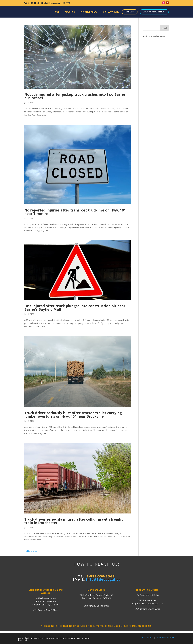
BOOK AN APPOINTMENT (154, 12)
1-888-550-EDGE (33, 3)
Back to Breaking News (154, 36)
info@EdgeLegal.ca (52, 3)
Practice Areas (89, 12)
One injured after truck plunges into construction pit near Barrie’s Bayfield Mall (75, 308)
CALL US (130, 12)
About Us (70, 12)
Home (57, 12)
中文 (68, 3)
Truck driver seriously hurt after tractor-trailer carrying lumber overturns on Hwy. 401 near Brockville (73, 415)
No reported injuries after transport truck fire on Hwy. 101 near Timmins (75, 212)
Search (164, 28)
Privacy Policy (148, 638)
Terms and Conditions (165, 638)
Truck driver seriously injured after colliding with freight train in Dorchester (74, 521)
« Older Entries (31, 551)
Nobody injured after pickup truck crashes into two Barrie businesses (75, 96)
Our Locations (111, 12)
